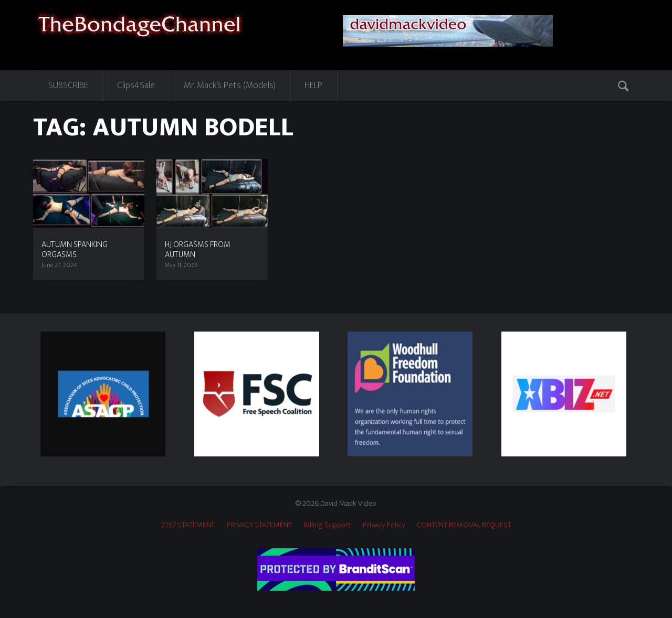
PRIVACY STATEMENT (259, 525)
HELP (313, 86)
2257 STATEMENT (188, 525)
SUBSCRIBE (68, 86)
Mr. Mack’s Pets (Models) (230, 86)
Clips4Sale (136, 86)
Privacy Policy (384, 525)
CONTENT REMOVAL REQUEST (464, 525)
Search (624, 86)
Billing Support (327, 525)
